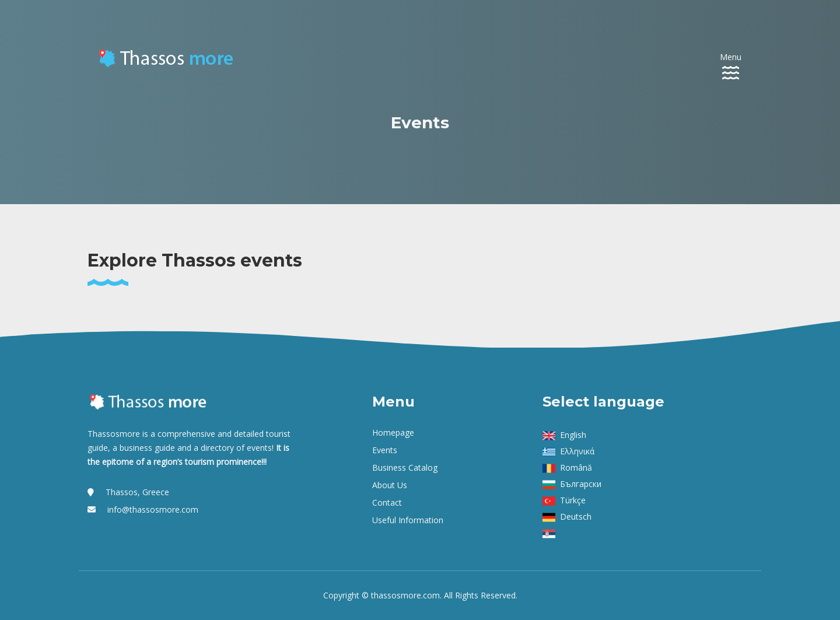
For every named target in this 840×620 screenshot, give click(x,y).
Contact (387, 502)
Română (576, 467)
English (573, 435)
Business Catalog (405, 467)
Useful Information (408, 520)
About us (390, 485)
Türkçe (573, 500)
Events (385, 450)
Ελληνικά (577, 451)
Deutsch (576, 516)
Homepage (393, 432)
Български (581, 484)
